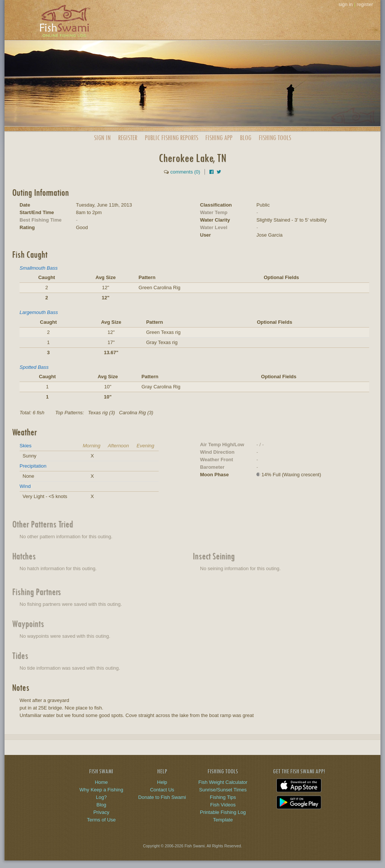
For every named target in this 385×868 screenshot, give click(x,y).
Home (101, 782)
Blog (246, 138)
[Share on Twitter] (219, 172)
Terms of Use (101, 820)
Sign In (102, 138)
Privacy (101, 812)
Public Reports (171, 138)
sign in (346, 4)
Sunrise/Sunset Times (223, 790)
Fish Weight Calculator (223, 782)
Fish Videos (223, 805)
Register (128, 138)
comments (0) (185, 172)
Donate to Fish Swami (162, 797)
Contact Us (162, 790)
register (365, 4)
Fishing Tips (223, 797)
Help (162, 782)
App (219, 138)
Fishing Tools (275, 138)
